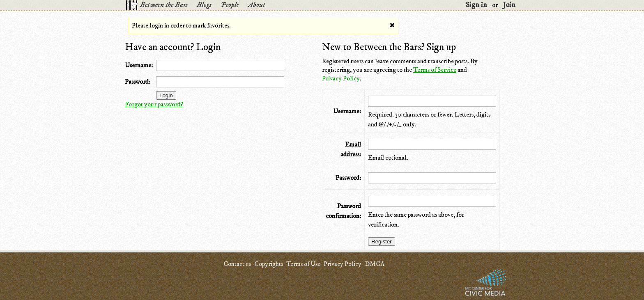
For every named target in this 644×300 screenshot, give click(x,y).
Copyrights (269, 264)
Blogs (204, 5)
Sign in (476, 5)
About (256, 5)
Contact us (237, 264)
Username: (139, 65)
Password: (138, 82)
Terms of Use (303, 264)
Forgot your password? (154, 104)
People (230, 5)
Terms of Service (435, 70)
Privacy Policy (341, 78)
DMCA (375, 264)
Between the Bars (164, 5)
